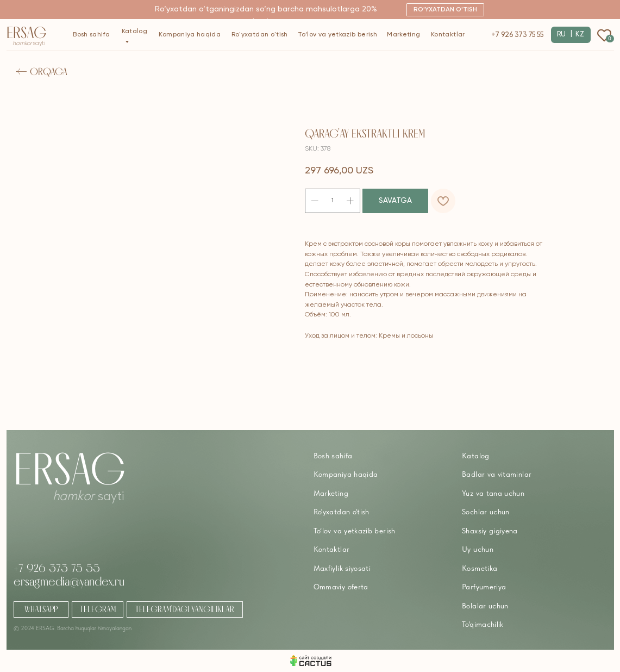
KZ (580, 35)
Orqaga (49, 71)
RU (561, 35)
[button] (445, 10)
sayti (29, 43)
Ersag (27, 32)
